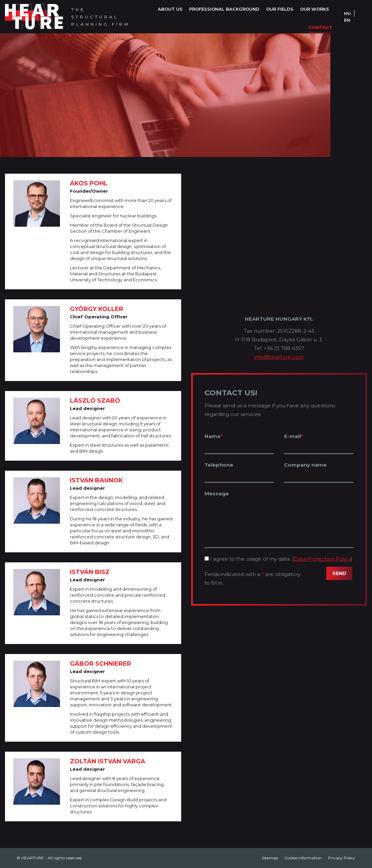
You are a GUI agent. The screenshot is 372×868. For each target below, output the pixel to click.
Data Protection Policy (322, 559)
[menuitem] (170, 9)
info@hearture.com (279, 357)
